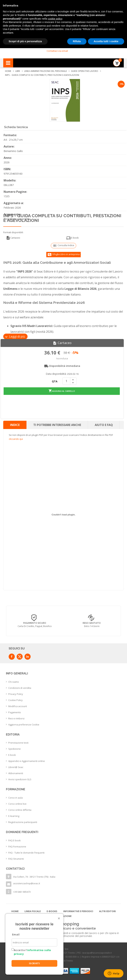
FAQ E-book (15, 840)
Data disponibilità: (56, 374)
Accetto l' (32, 952)
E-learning (14, 815)
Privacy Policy (16, 693)
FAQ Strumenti (16, 858)
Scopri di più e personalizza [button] (25, 41)
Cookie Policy (15, 699)
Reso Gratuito (92, 622)
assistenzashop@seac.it (27, 882)
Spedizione (15, 748)
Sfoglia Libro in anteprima (64, 255)
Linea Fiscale (33, 910)
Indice (15, 424)
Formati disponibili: (13, 232)
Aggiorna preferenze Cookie (24, 724)
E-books (52, 910)
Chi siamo (14, 681)
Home (15, 910)
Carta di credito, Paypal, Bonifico (35, 625)
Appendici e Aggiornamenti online (27, 760)
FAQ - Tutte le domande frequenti (26, 852)
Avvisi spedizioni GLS (20, 779)
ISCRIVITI (34, 963)
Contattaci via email (57, 51)
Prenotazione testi (18, 742)
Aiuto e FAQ (104, 424)
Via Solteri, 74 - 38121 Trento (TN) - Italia (34, 876)
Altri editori (107, 910)
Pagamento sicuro (35, 622)
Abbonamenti (16, 773)
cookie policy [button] (55, 19)
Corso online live (17, 803)
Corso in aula (15, 797)
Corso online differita (20, 809)
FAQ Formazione (17, 846)
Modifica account (18, 705)
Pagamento (15, 711)
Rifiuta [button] (77, 41)
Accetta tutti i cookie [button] (106, 41)
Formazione (64, 915)
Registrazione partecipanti (23, 821)
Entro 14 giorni (92, 625)
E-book (73, 238)
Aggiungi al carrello (62, 390)
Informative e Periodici (78, 910)
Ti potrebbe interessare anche (57, 424)
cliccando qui (16, 438)
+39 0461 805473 (22, 891)
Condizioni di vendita (20, 687)
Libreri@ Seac (16, 766)
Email (16, 934)
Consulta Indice (64, 246)
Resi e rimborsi (16, 718)
